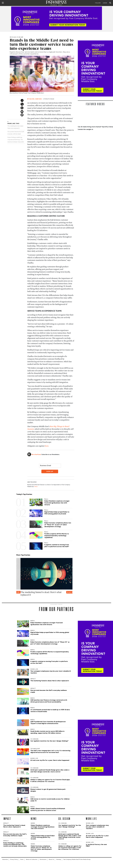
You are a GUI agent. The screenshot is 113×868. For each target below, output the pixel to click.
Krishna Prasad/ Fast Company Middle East (31, 93)
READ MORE (67, 592)
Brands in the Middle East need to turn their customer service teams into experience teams (42, 44)
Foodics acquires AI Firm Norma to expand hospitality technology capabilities (50, 653)
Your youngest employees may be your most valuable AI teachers (51, 672)
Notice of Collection (32, 860)
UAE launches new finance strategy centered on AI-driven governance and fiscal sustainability (49, 701)
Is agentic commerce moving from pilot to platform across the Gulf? (49, 662)
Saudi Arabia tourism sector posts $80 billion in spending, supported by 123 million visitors (47, 732)
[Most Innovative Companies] (95, 68)
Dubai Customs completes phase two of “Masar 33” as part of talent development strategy (50, 643)
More (36, 487)
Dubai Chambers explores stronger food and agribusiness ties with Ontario (46, 624)
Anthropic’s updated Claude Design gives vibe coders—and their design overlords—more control (50, 771)
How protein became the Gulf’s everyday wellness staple (49, 691)
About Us (51, 860)
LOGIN (105, 3)
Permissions (43, 860)
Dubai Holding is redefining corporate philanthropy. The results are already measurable (16, 140)
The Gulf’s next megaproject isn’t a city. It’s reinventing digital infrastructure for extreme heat (50, 752)
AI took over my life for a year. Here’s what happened (50, 760)
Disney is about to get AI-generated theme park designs (48, 790)
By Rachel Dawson (34, 99)
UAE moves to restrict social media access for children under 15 (50, 800)
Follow (98, 3)
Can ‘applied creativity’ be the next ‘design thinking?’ (50, 741)
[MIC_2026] (56, 18)
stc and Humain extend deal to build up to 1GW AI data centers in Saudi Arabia (50, 711)
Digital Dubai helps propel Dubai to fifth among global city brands (50, 634)
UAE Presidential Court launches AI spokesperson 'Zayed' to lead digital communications (48, 723)
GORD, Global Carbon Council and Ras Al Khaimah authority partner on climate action (48, 810)
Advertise (5, 860)
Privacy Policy (14, 860)
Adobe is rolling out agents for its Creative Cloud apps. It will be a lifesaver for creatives (50, 781)
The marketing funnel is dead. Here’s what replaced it (50, 681)
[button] (17, 601)
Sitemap (59, 860)
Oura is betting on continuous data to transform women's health (34, 594)
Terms (22, 860)
